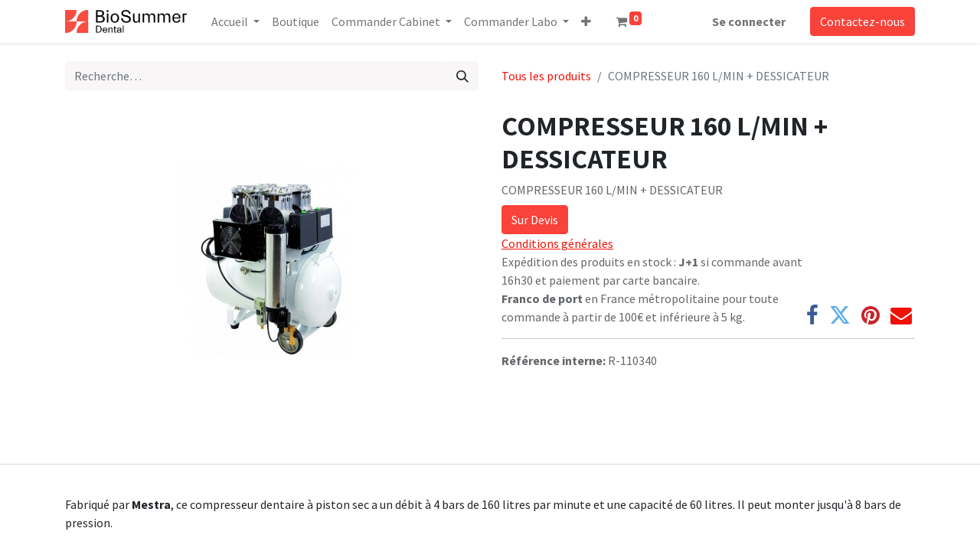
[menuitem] (296, 21)
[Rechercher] (462, 76)
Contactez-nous (862, 21)
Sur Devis (535, 220)
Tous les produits (546, 76)
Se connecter (749, 21)
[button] (586, 21)
